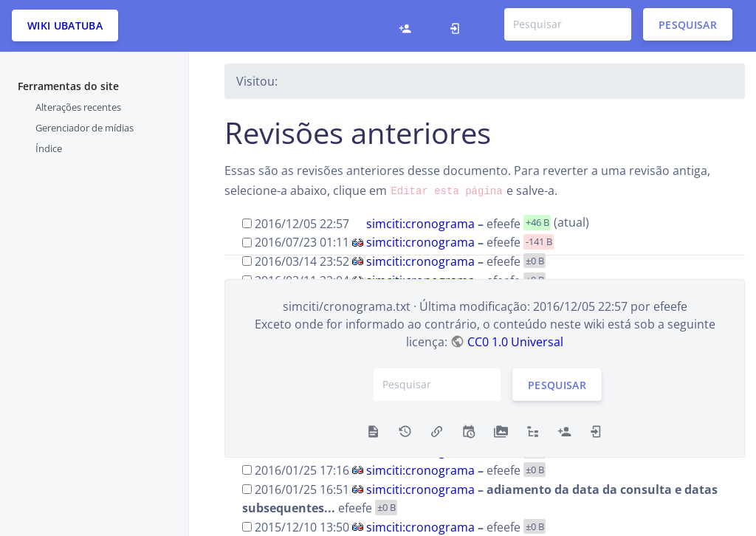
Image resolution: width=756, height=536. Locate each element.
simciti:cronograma (420, 223)
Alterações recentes (78, 107)
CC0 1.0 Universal (515, 342)
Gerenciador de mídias (85, 128)
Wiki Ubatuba (65, 25)
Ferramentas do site (68, 86)
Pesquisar (688, 24)
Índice (49, 148)
